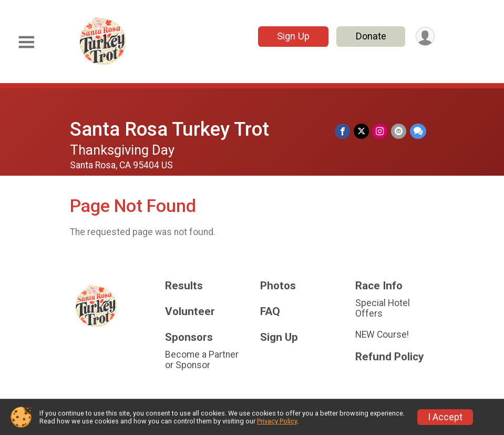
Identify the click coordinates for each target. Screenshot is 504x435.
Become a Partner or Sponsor (202, 360)
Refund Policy (389, 357)
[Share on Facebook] (344, 131)
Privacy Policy (277, 421)
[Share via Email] (399, 131)
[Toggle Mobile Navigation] (26, 42)
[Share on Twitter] (362, 131)
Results (184, 286)
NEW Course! (382, 335)
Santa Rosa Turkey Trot (169, 129)
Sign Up (292, 36)
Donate (370, 36)
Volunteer (190, 312)
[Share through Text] (418, 131)
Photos (278, 286)
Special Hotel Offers (383, 308)
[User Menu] (425, 37)
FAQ (270, 312)
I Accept (445, 417)
